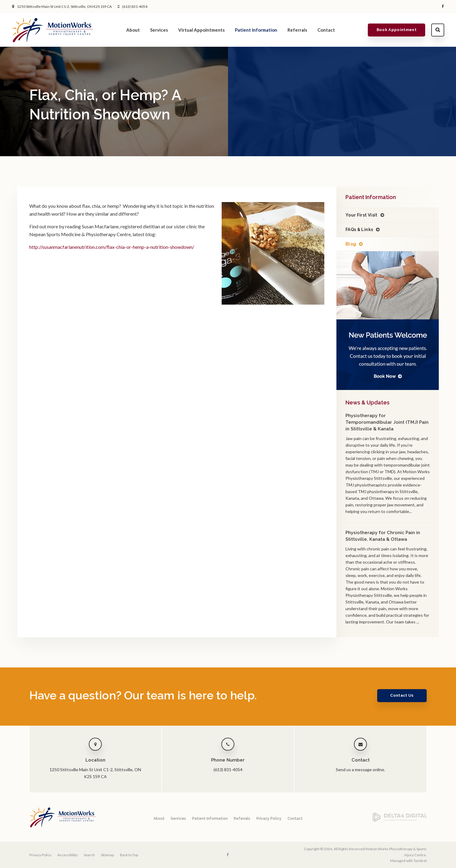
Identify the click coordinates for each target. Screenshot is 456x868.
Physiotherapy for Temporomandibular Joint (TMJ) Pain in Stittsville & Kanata (387, 422)
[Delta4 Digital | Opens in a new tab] (400, 820)
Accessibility (67, 855)
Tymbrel (420, 861)
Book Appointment (396, 30)
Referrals (297, 30)
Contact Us (402, 695)
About (133, 30)
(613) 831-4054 (135, 6)
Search (437, 30)
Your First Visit (361, 215)
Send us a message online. (360, 770)
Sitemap (107, 855)
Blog (351, 244)
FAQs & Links (359, 230)
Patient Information (256, 30)
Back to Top (129, 855)
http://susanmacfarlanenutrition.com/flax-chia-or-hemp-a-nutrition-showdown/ (112, 247)
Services (159, 30)
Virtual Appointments (201, 30)
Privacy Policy (269, 819)
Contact (326, 30)
